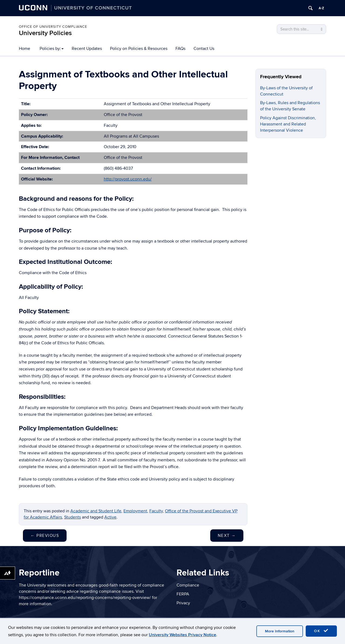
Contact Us (204, 49)
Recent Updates (87, 49)
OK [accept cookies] (321, 631)
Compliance (188, 585)
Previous (45, 536)
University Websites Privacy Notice (182, 635)
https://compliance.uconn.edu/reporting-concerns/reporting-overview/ (85, 598)
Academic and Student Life (96, 511)
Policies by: (52, 49)
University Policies (45, 33)
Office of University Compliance (53, 27)
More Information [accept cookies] (280, 631)
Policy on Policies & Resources (139, 49)
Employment (135, 511)
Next (227, 536)
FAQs (180, 49)
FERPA (183, 594)
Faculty (156, 511)
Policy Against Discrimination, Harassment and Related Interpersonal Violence (288, 124)
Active (110, 517)
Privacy (183, 603)
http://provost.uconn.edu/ (128, 179)
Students (73, 517)
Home (25, 49)
